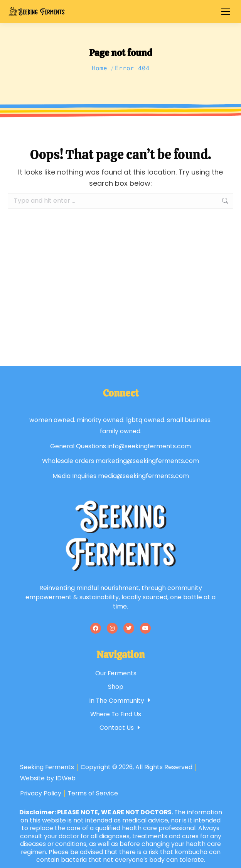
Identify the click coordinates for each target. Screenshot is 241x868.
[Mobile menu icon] (226, 12)
